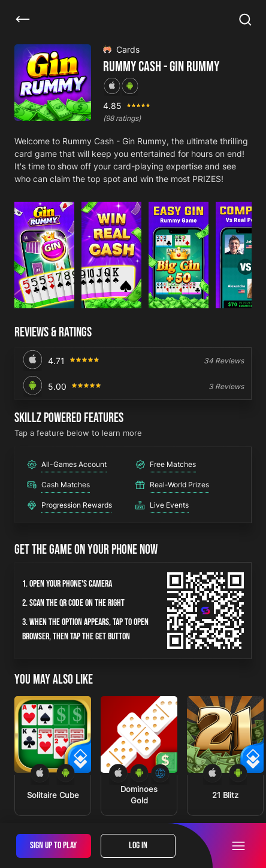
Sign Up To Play (53, 846)
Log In (138, 846)
